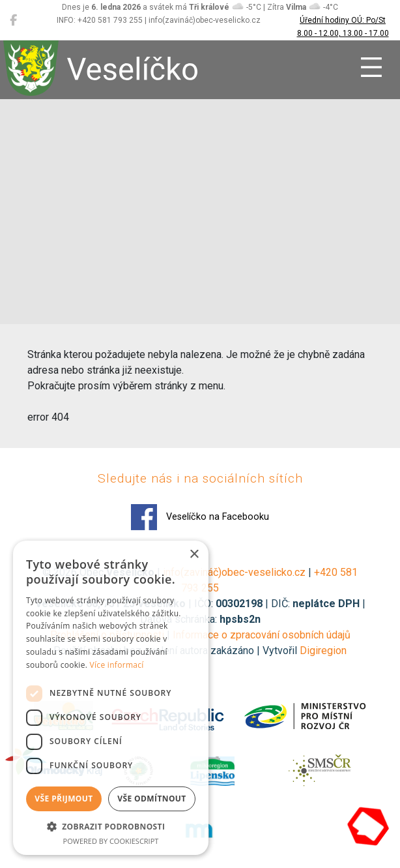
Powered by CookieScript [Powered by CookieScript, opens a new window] (111, 841)
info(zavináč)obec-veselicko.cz (234, 572)
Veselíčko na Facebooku (200, 517)
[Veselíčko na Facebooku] (13, 20)
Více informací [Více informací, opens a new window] (117, 665)
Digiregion (323, 651)
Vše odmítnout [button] (151, 799)
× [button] (194, 555)
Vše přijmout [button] (64, 799)
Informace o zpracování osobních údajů (262, 635)
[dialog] (111, 698)
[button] (111, 826)
